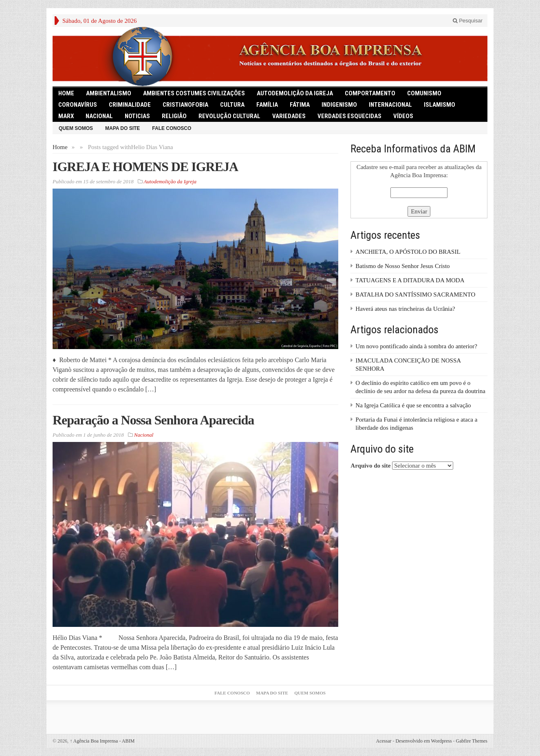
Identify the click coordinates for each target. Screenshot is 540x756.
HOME (66, 93)
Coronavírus (78, 105)
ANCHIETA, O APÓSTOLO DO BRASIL (408, 252)
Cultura (232, 105)
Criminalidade (130, 105)
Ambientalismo (109, 93)
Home (60, 147)
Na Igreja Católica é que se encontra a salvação (413, 405)
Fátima (300, 105)
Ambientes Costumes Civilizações (194, 93)
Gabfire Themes (472, 741)
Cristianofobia (185, 105)
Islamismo (440, 105)
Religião (174, 116)
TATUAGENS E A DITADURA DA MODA (410, 280)
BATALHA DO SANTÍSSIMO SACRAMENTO (415, 294)
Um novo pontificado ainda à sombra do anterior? (416, 346)
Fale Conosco (172, 128)
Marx (66, 116)
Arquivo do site (370, 466)
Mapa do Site (122, 128)
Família (267, 105)
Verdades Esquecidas (349, 116)
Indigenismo (339, 105)
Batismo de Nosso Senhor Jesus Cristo (402, 266)
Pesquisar (468, 21)
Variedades (289, 116)
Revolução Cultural (229, 116)
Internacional (390, 105)
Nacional (99, 116)
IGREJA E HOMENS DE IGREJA (145, 167)
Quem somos (76, 128)
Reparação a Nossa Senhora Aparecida (153, 420)
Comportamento (370, 93)
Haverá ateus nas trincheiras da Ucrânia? (405, 309)
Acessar (384, 741)
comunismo (424, 93)
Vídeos (403, 116)
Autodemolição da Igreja (295, 93)
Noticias (137, 116)
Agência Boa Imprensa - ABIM (102, 741)
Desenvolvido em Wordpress (423, 741)
